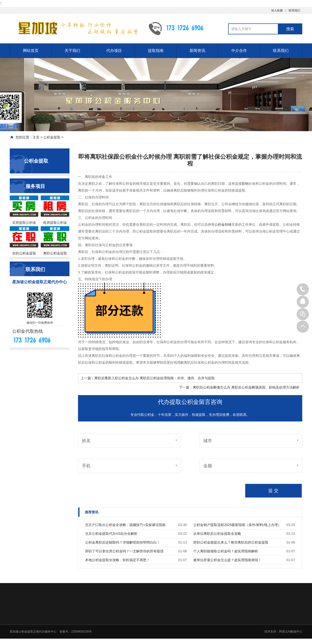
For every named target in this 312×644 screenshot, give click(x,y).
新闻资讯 (197, 51)
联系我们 (294, 10)
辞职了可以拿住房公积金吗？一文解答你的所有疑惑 (124, 551)
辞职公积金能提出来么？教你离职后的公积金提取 (231, 542)
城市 (208, 441)
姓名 (86, 441)
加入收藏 (277, 10)
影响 (245, 184)
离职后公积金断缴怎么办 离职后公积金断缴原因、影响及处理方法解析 (246, 387)
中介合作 (239, 51)
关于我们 (72, 51)
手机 (86, 466)
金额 (208, 466)
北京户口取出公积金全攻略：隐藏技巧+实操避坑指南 (125, 525)
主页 (36, 137)
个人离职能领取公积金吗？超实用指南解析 (226, 551)
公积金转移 (223, 224)
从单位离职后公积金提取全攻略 (217, 534)
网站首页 (31, 51)
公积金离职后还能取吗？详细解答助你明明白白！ (123, 542)
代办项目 (114, 51)
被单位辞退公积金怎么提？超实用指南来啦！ (227, 560)
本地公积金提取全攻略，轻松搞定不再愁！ (117, 560)
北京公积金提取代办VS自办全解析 (111, 534)
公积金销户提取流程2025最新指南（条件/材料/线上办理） (237, 525)
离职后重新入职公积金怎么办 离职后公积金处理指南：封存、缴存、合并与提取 (155, 378)
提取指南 (156, 51)
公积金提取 (52, 137)
